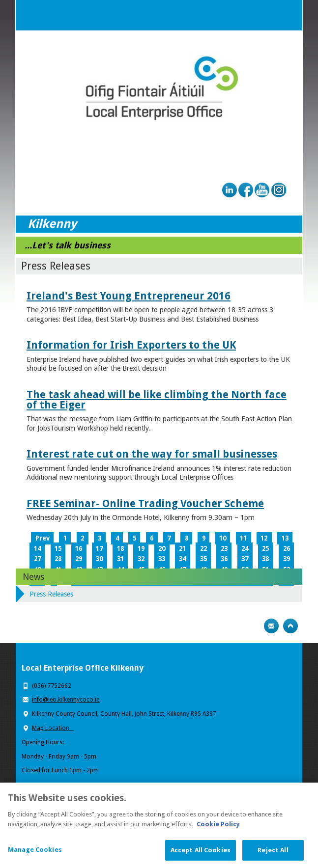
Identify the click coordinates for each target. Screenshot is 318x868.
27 (37, 559)
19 (141, 549)
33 (162, 559)
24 (245, 549)
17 (99, 549)
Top (290, 626)
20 (162, 549)
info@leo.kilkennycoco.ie (66, 700)
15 (58, 549)
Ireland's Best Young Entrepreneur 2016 (129, 296)
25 (265, 549)
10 (223, 538)
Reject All (273, 857)
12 (264, 538)
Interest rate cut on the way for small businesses (152, 454)
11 (243, 538)
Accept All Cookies (201, 857)
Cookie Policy (218, 830)
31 (120, 559)
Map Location (53, 728)
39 (287, 559)
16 (79, 549)
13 (285, 538)
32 (141, 559)
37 (245, 559)
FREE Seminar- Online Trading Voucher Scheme (145, 503)
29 (79, 559)
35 (203, 559)
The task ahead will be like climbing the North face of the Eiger (157, 400)
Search (267, 15)
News (33, 577)
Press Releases (51, 594)
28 (58, 559)
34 (182, 559)
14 (37, 549)
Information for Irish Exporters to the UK (131, 345)
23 (224, 549)
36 (224, 559)
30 (99, 559)
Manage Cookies (35, 856)
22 (203, 549)
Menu (287, 15)
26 (287, 549)
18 (120, 549)
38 (265, 559)
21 (182, 549)
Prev (43, 538)
